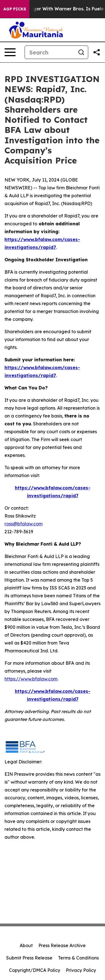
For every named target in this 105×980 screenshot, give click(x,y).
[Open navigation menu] (10, 52)
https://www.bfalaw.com (31, 679)
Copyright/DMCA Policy (35, 970)
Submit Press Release (29, 958)
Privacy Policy (81, 970)
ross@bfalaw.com (24, 524)
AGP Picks (15, 9)
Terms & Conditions (78, 958)
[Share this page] (97, 52)
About (26, 945)
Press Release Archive (62, 945)
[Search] (50, 52)
